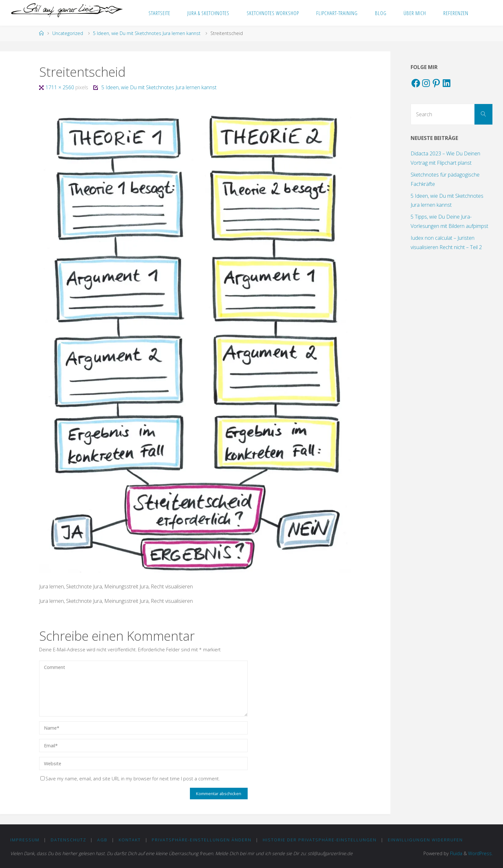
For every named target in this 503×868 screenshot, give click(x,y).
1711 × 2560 (60, 87)
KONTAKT (130, 840)
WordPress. (480, 853)
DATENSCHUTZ (68, 840)
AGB (102, 840)
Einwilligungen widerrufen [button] (425, 840)
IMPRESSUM (25, 840)
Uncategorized (68, 33)
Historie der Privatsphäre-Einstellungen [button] (320, 840)
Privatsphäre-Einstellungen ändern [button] (202, 840)
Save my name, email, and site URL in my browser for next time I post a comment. (130, 779)
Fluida (456, 853)
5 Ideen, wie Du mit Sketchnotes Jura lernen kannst (147, 33)
